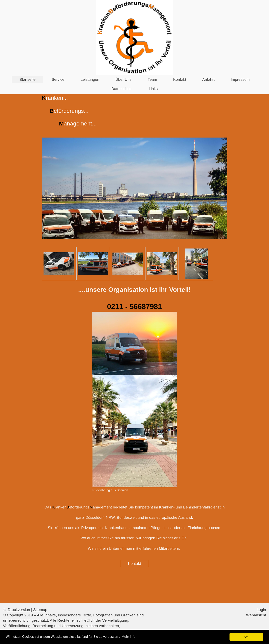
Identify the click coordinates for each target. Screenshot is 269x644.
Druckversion (17, 610)
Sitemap (40, 610)
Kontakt (134, 564)
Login (261, 610)
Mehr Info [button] (129, 637)
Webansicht (256, 615)
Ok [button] (246, 637)
